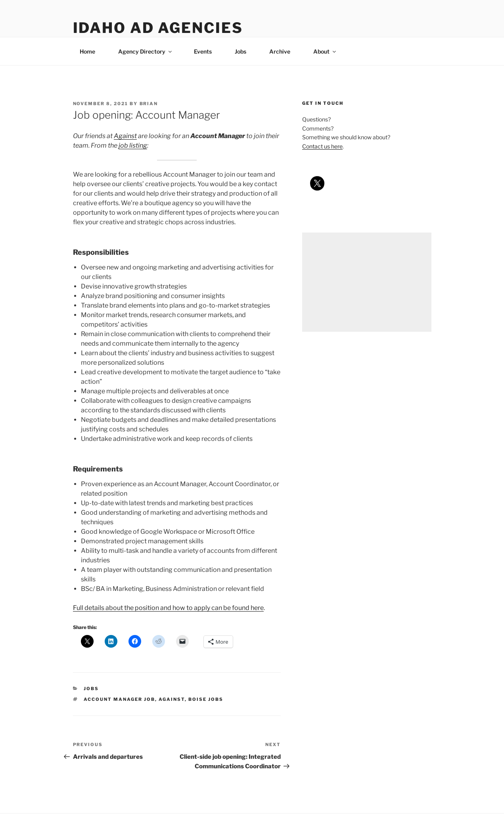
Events (203, 51)
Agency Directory (146, 51)
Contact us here (322, 146)
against (172, 699)
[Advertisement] (367, 282)
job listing (133, 145)
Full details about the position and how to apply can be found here (168, 608)
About (325, 51)
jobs (91, 689)
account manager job (119, 699)
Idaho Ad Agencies (158, 28)
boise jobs (206, 699)
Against (125, 136)
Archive (280, 51)
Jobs (241, 51)
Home (87, 51)
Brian (149, 104)
